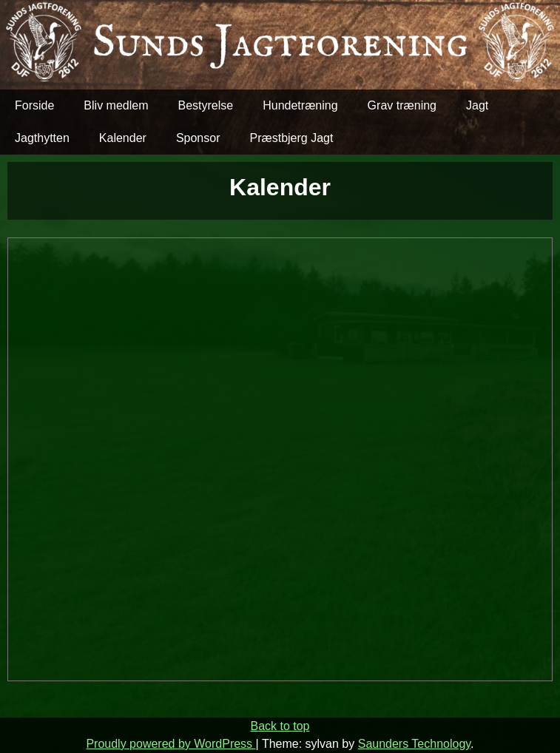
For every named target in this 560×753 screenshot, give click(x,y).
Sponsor (198, 138)
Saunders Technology (414, 744)
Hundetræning (300, 105)
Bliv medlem (116, 105)
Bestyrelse (206, 105)
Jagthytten (42, 138)
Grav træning (402, 105)
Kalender (123, 138)
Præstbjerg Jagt (291, 138)
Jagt (477, 105)
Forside (34, 105)
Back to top (280, 726)
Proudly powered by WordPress (171, 744)
